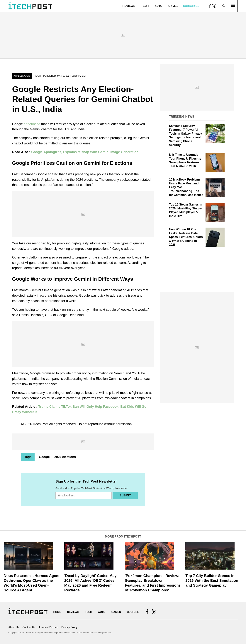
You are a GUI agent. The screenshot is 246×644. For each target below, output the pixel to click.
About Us (14, 627)
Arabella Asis (22, 76)
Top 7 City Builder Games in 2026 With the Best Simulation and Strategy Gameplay (212, 580)
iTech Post (41, 424)
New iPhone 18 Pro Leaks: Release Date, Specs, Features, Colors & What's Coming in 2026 (186, 237)
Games (173, 6)
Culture (133, 612)
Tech (145, 6)
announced (32, 124)
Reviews (129, 6)
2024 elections (65, 457)
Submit (125, 495)
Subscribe (191, 6)
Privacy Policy (69, 627)
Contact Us (29, 627)
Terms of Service (48, 627)
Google (44, 457)
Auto (158, 6)
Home (57, 612)
